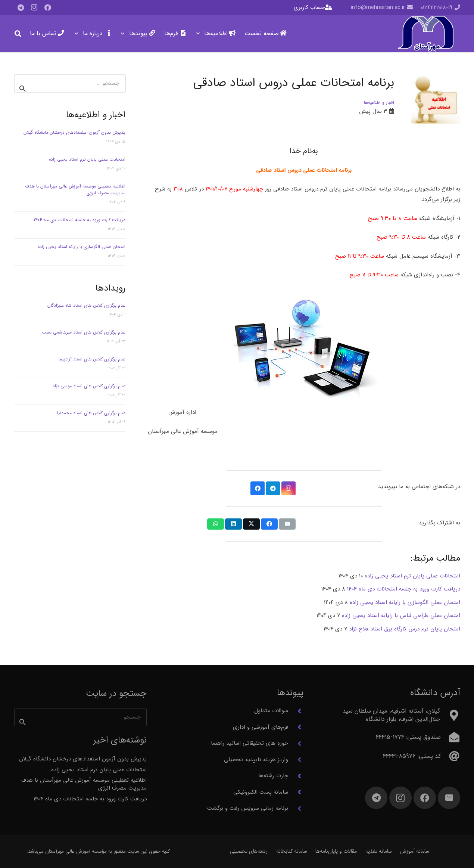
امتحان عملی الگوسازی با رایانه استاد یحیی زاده (82, 247)
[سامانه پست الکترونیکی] (296, 792)
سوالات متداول (271, 711)
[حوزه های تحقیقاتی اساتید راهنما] (296, 744)
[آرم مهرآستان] (425, 34)
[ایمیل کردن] (287, 524)
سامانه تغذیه (379, 851)
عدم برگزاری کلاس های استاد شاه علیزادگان (86, 305)
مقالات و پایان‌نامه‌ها (336, 851)
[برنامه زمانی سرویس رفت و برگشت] (296, 809)
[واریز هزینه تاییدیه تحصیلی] (296, 760)
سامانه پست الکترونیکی (261, 792)
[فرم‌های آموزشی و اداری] (296, 727)
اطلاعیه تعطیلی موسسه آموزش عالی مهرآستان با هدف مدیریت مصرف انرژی (75, 190)
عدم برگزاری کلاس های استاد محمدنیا (91, 413)
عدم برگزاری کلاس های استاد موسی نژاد (89, 386)
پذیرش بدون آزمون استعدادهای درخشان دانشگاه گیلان (74, 132)
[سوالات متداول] (296, 711)
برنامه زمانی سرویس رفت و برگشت (248, 808)
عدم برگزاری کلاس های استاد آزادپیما (92, 359)
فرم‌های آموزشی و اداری (261, 727)
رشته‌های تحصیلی (249, 851)
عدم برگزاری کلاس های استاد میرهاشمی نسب (84, 332)
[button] (199, 34)
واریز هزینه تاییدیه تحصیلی (256, 760)
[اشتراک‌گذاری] (269, 524)
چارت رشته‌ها (273, 776)
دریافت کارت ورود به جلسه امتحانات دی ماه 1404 (79, 220)
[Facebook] (48, 7)
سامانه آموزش (415, 851)
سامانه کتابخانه (292, 851)
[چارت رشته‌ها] (296, 776)
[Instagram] (34, 7)
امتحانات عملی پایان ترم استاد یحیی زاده (87, 159)
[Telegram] (21, 7)
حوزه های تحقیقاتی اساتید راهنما (250, 743)
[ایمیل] (449, 798)
